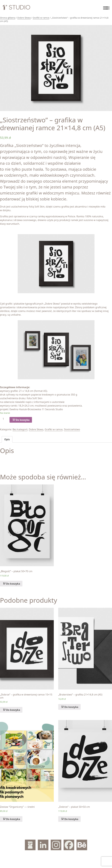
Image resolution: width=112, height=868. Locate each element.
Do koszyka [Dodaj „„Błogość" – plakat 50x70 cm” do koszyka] (13, 584)
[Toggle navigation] (108, 8)
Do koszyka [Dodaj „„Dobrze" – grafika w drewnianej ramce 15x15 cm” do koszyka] (13, 710)
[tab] (7, 439)
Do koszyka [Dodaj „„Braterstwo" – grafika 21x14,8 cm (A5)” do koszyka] (71, 707)
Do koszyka (23, 420)
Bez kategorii (20, 429)
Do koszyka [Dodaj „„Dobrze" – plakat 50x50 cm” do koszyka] (71, 819)
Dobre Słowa (24, 18)
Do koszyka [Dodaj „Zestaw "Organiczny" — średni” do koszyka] (13, 819)
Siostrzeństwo (72, 429)
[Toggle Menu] (106, 8)
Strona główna (8, 18)
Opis (7, 439)
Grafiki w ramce (41, 18)
